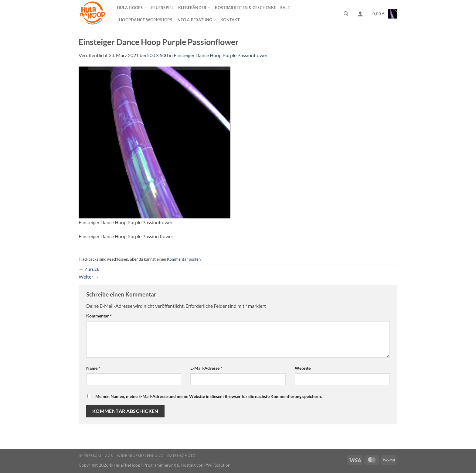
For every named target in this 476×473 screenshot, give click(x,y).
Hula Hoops (132, 7)
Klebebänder (194, 7)
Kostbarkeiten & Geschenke (245, 8)
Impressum (90, 456)
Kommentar (99, 316)
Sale (285, 8)
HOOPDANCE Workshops (146, 20)
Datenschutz (181, 456)
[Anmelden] (360, 14)
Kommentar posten (184, 259)
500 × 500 (157, 55)
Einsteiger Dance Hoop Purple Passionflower (221, 55)
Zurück (89, 269)
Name (93, 368)
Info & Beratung (196, 20)
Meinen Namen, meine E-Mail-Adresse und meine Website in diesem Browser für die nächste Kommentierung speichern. (209, 396)
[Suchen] (346, 14)
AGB (109, 456)
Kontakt (230, 20)
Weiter (89, 277)
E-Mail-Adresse (206, 368)
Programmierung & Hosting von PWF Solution (187, 465)
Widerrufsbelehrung (140, 456)
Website (303, 368)
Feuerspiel (163, 8)
